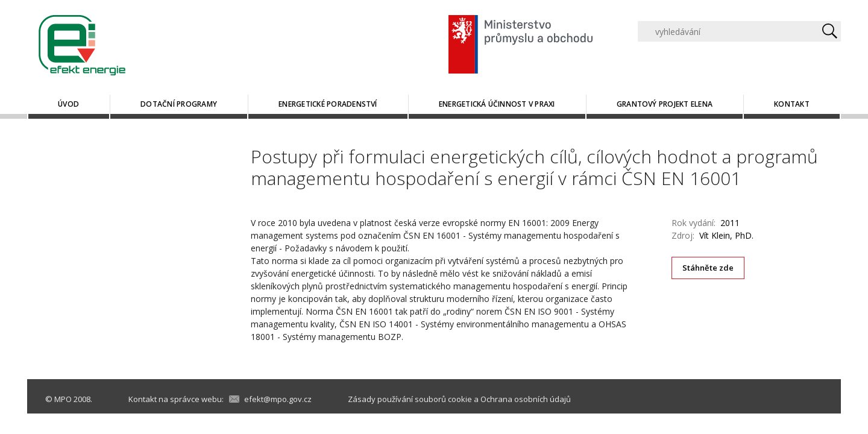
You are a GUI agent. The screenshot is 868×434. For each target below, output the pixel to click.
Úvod (68, 104)
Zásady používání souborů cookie (410, 399)
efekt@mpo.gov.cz (278, 399)
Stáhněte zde (708, 268)
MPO (63, 399)
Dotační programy (179, 104)
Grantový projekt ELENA (665, 104)
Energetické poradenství (328, 104)
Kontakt (792, 104)
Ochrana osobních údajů (526, 399)
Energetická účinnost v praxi (497, 104)
